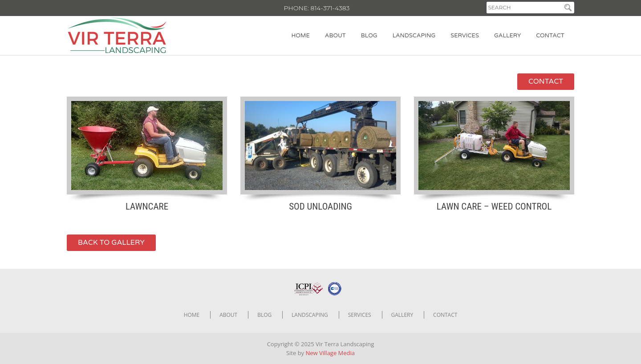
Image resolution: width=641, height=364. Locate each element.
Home (301, 36)
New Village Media (331, 353)
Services (465, 36)
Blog (369, 36)
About (335, 36)
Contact (550, 36)
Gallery (507, 36)
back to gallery (111, 243)
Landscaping (414, 36)
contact (546, 81)
